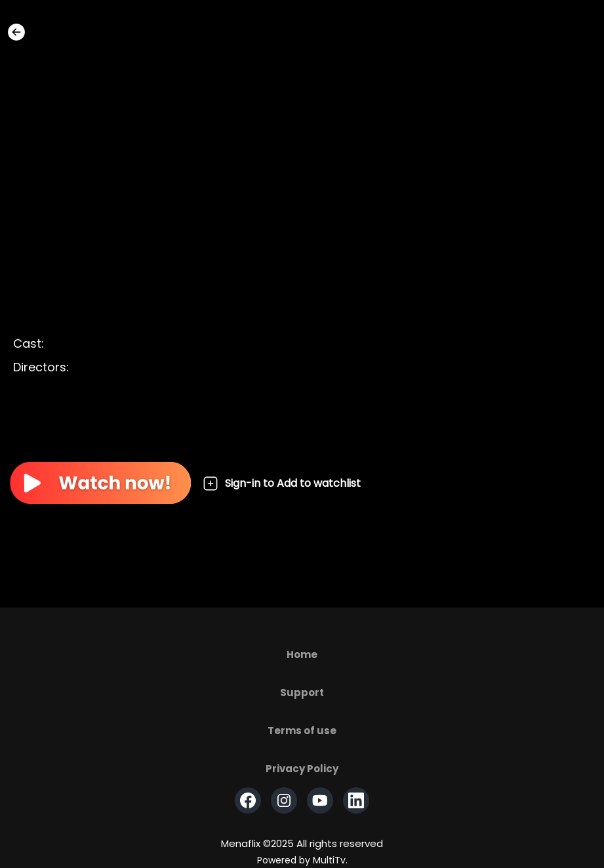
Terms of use (302, 731)
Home (302, 654)
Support (302, 692)
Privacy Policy (302, 769)
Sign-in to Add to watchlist (282, 484)
